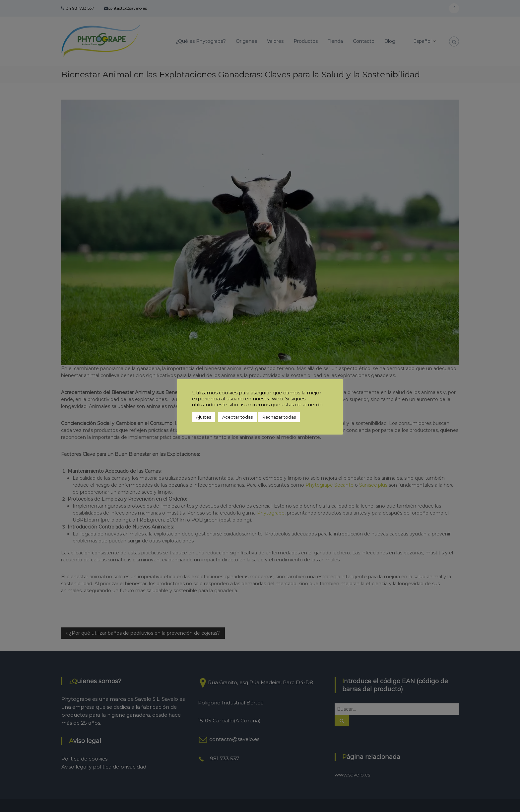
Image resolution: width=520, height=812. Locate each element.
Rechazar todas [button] (279, 417)
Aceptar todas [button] (237, 417)
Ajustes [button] (203, 417)
